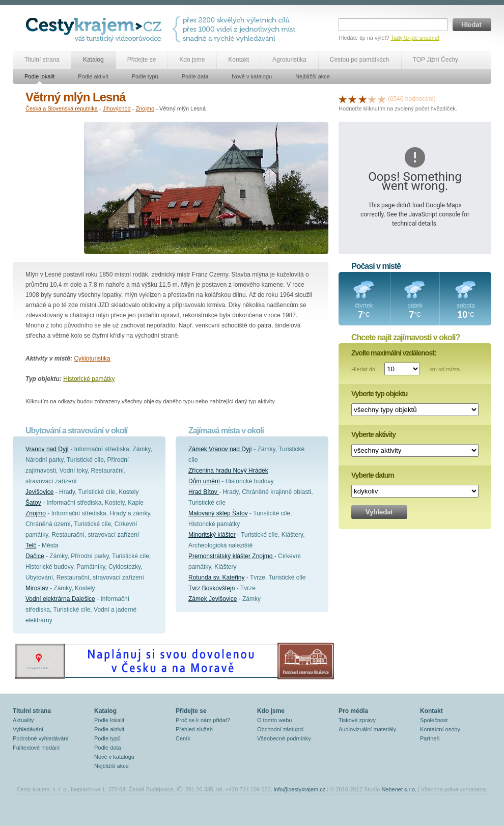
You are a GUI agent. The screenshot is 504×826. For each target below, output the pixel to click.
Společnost (434, 720)
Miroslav (38, 588)
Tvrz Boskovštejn (212, 588)
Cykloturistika (92, 359)
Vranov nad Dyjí (47, 449)
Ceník (183, 738)
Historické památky (89, 379)
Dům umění (204, 481)
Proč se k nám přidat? (203, 720)
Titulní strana (42, 60)
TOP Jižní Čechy (436, 60)
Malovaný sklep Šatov (218, 513)
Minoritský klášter (212, 535)
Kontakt (239, 60)
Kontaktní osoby (440, 729)
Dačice (35, 556)
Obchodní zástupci (280, 729)
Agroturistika (289, 60)
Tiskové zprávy (357, 720)
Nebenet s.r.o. (399, 789)
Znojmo (145, 108)
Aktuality (23, 720)
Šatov (33, 503)
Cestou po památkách (360, 60)
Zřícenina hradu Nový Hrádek (228, 471)
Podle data (195, 76)
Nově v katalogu (252, 76)
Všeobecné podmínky (284, 738)
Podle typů (145, 76)
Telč (31, 545)
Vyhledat (379, 512)
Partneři (430, 738)
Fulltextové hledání (36, 748)
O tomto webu (274, 720)
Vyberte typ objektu (379, 394)
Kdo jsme (192, 60)
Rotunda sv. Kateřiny (217, 577)
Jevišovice (39, 492)
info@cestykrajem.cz (300, 789)
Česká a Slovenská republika (62, 108)
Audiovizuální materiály (367, 729)
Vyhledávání (28, 729)
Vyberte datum (373, 475)
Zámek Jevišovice (213, 599)
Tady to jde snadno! (415, 38)
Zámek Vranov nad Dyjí (220, 449)
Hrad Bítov (204, 492)
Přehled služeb (194, 729)
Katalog (93, 60)
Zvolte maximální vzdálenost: (394, 353)
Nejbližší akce (313, 76)
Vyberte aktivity (373, 434)
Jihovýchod (117, 108)
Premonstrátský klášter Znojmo (231, 556)
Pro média (353, 711)
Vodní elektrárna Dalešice (60, 599)
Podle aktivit (93, 76)
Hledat (472, 25)
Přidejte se (142, 60)
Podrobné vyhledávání (40, 738)
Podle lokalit (39, 76)
